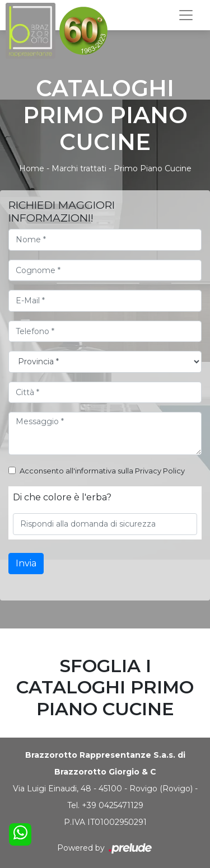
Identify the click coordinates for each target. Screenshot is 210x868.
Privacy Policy (160, 471)
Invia (26, 563)
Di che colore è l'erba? (62, 497)
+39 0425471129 (113, 805)
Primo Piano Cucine (153, 168)
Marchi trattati (79, 168)
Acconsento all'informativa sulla (102, 471)
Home (32, 168)
